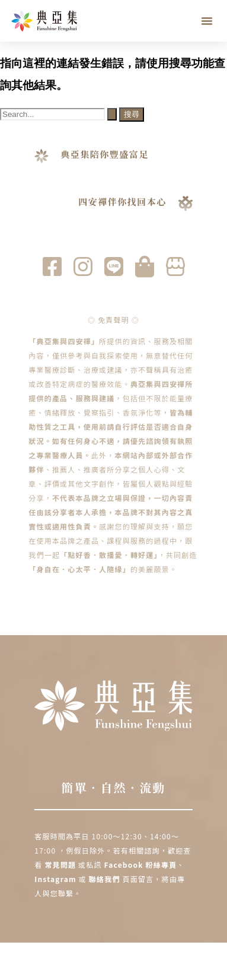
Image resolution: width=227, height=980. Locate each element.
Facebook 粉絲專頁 (141, 865)
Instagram (56, 879)
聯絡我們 (105, 879)
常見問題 (60, 865)
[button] (207, 21)
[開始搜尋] (112, 114)
